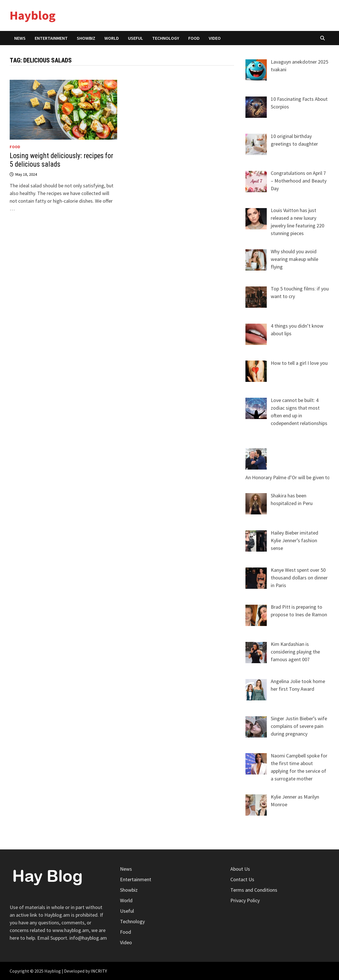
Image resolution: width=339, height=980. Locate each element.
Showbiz (86, 38)
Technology (166, 38)
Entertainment (51, 38)
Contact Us (242, 879)
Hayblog (33, 15)
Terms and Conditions (254, 890)
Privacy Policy (245, 900)
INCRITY (99, 971)
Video (215, 38)
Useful (136, 38)
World (112, 38)
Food (194, 38)
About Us (240, 869)
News (20, 38)
